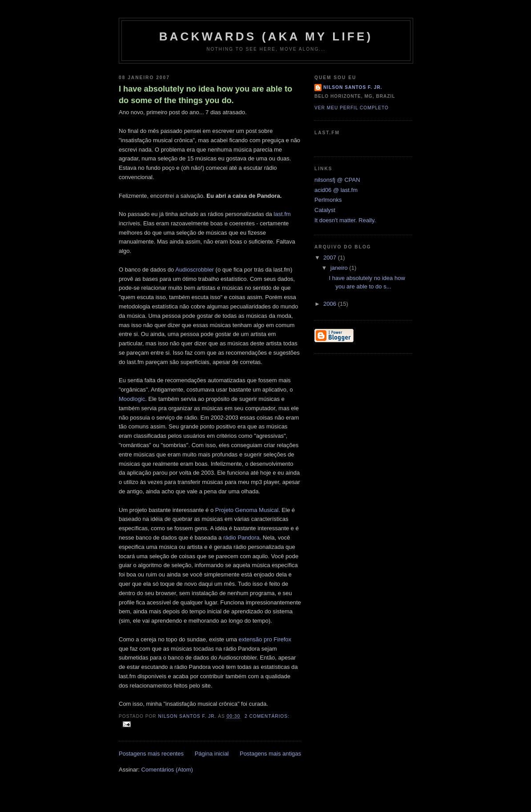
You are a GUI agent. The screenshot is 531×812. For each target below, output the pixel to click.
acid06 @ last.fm (336, 190)
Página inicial (212, 754)
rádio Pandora (241, 538)
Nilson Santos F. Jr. (353, 87)
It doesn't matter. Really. (345, 220)
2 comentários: (267, 716)
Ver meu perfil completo (352, 108)
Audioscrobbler (195, 270)
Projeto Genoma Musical (247, 510)
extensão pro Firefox (265, 639)
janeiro (340, 268)
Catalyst (325, 210)
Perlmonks (328, 200)
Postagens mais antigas (270, 754)
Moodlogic (132, 399)
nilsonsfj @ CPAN (337, 180)
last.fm (282, 214)
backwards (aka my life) (266, 36)
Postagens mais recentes (151, 754)
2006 (331, 304)
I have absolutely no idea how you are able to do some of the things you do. (205, 94)
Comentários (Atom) (167, 770)
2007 (331, 258)
